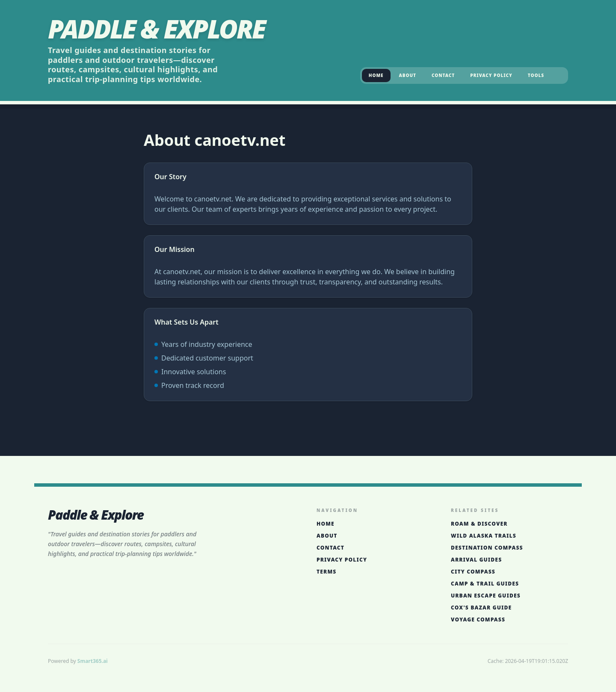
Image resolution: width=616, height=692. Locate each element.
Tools (536, 75)
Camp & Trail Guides (485, 584)
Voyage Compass (478, 620)
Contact (443, 75)
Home (376, 75)
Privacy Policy (491, 75)
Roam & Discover (479, 524)
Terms (326, 572)
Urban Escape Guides (486, 596)
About (408, 75)
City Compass (473, 572)
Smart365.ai (93, 661)
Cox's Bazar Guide (481, 608)
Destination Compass (487, 548)
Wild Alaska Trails (484, 536)
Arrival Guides (476, 560)
